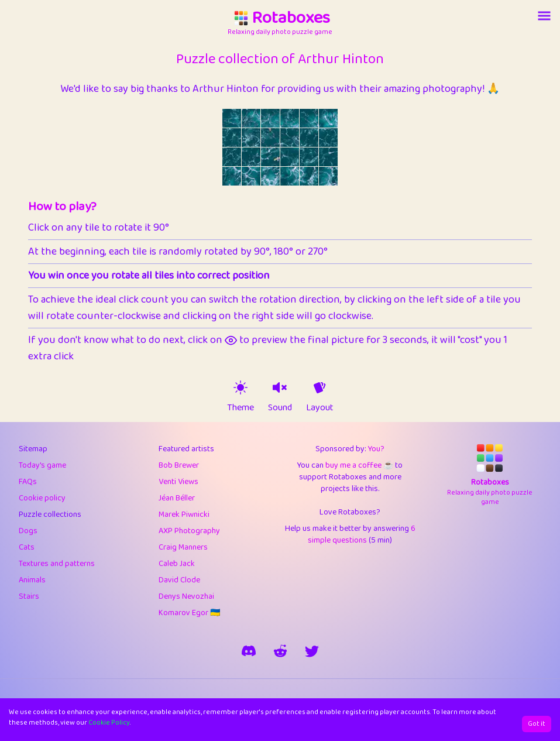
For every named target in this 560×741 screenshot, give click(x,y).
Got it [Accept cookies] (537, 724)
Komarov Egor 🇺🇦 (189, 613)
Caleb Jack (177, 564)
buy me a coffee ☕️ (359, 465)
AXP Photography (189, 531)
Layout (320, 408)
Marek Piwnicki (184, 514)
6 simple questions (362, 534)
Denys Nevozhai (186, 596)
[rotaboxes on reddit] (280, 651)
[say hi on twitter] (312, 651)
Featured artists (186, 449)
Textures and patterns (57, 564)
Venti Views (178, 482)
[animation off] (319, 387)
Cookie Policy (109, 723)
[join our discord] (249, 651)
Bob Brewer (179, 465)
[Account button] (544, 16)
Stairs (29, 596)
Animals (32, 580)
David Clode (179, 580)
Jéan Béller (177, 498)
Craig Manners (183, 547)
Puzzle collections (50, 514)
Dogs (28, 531)
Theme (241, 408)
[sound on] (280, 387)
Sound (280, 408)
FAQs (28, 482)
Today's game (42, 465)
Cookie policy (42, 498)
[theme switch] (241, 387)
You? (376, 449)
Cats (27, 547)
